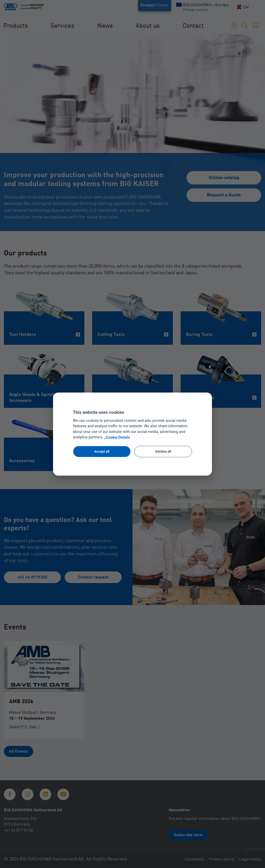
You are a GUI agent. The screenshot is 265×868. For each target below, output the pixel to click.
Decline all (163, 451)
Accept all (102, 451)
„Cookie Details (117, 437)
